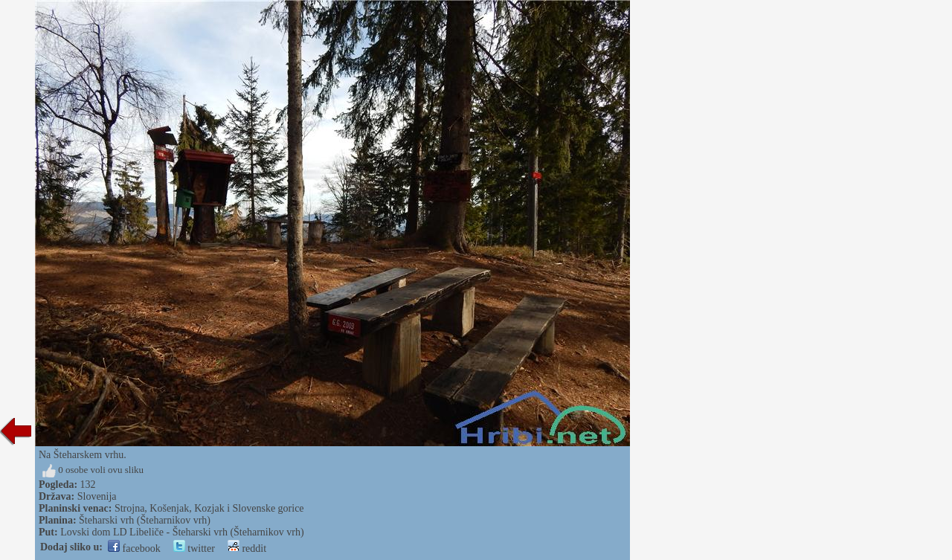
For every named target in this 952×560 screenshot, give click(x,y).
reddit (247, 548)
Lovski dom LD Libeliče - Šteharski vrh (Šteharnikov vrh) (182, 532)
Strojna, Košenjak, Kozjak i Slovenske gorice (209, 508)
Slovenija (97, 496)
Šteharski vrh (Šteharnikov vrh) (145, 520)
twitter (194, 548)
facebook (134, 548)
